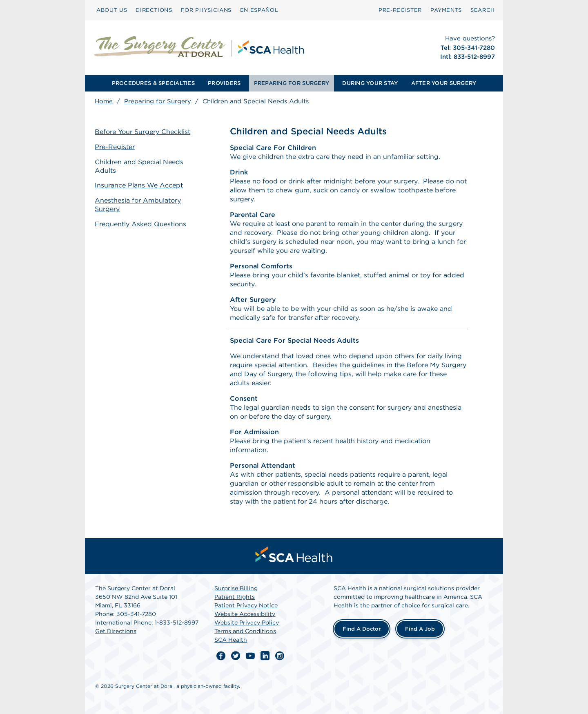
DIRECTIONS (154, 10)
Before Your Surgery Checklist (143, 132)
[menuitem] (112, 10)
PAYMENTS (446, 10)
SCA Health (231, 640)
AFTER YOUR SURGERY (444, 83)
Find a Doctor (362, 629)
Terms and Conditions (245, 631)
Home (104, 101)
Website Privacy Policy (247, 623)
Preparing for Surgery (158, 101)
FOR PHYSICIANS (206, 10)
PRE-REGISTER (400, 10)
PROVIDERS (224, 83)
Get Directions (116, 631)
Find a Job (420, 629)
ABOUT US (112, 10)
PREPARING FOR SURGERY (292, 83)
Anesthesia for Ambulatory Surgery (138, 205)
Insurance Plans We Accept (139, 185)
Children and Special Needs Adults (139, 166)
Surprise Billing (236, 588)
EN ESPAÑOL (259, 10)
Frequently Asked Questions (140, 224)
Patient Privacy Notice (246, 605)
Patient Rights (235, 597)
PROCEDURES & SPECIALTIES (153, 83)
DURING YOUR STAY (370, 83)
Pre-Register (115, 147)
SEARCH (483, 10)
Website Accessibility (245, 614)
